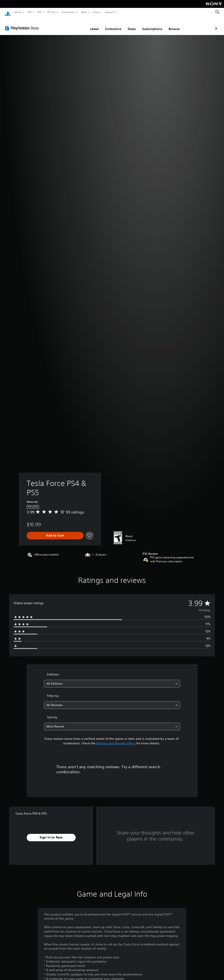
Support (109, 12)
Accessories (68, 12)
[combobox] (112, 679)
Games (17, 12)
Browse (151, 25)
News (84, 12)
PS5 (29, 12)
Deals (109, 25)
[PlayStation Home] (8, 12)
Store (96, 12)
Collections (90, 25)
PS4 (39, 12)
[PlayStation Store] (23, 24)
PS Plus (52, 12)
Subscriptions (129, 25)
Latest (71, 25)
